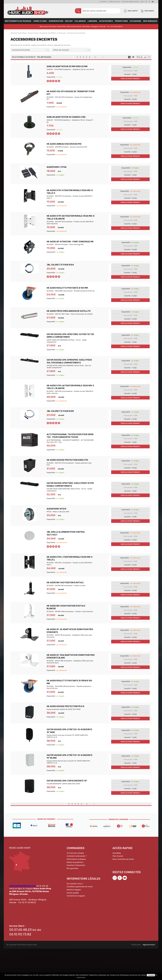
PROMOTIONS (121, 22)
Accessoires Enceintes (21, 51)
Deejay (69, 22)
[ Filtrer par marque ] (61, 51)
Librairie (92, 22)
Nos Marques (150, 22)
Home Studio (40, 22)
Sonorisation (56, 22)
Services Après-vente (130, 2)
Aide (142, 2)
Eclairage (80, 22)
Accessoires (106, 22)
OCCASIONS (135, 22)
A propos (103, 2)
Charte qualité (114, 2)
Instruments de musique (18, 22)
